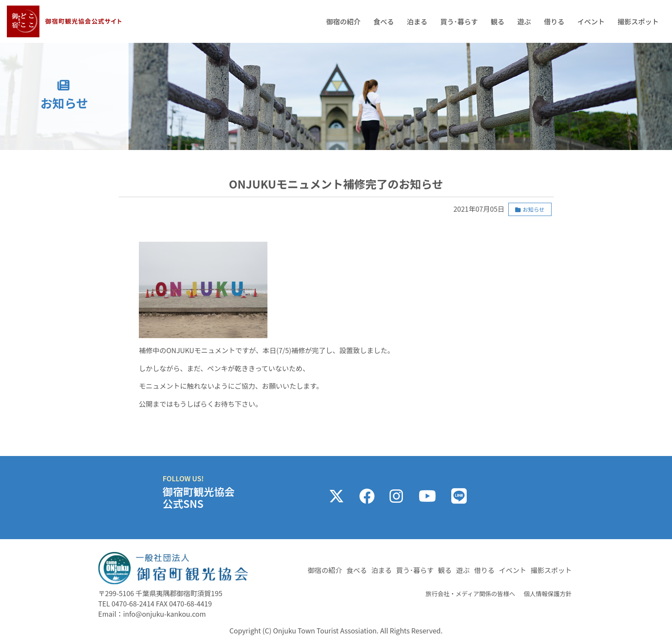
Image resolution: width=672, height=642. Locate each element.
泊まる (417, 21)
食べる (384, 21)
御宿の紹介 (343, 21)
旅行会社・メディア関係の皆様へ (470, 594)
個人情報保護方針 (548, 594)
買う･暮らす (459, 21)
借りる (554, 21)
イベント (591, 21)
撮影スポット (638, 21)
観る (498, 21)
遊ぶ (524, 21)
